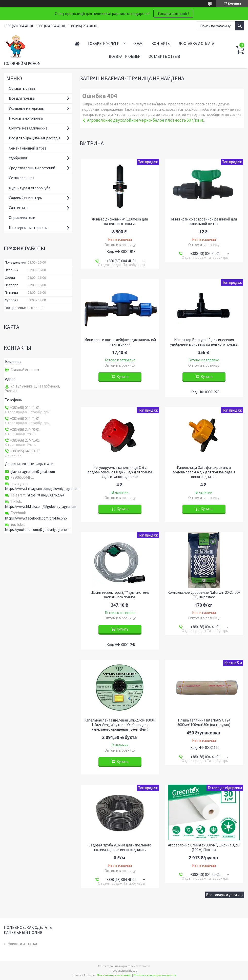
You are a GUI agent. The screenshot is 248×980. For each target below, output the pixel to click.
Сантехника (19, 208)
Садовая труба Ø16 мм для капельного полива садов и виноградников (120, 847)
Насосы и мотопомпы (26, 118)
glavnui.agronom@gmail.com (33, 472)
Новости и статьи (22, 944)
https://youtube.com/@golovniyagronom (37, 530)
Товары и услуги (104, 43)
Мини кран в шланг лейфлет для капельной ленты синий (120, 342)
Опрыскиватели (22, 218)
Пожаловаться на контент (114, 975)
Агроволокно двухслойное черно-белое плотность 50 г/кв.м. (146, 120)
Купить (123, 376)
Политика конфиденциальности (155, 975)
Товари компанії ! (173, 13)
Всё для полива (22, 98)
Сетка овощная (22, 178)
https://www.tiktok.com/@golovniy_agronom (41, 506)
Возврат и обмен (125, 56)
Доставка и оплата (196, 43)
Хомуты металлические (28, 128)
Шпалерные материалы (28, 228)
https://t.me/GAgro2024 (45, 495)
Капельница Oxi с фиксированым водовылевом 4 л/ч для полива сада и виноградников (204, 472)
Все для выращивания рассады (34, 138)
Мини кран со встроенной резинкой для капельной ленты (204, 221)
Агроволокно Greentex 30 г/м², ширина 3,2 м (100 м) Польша (204, 847)
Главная (77, 43)
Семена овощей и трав (28, 148)
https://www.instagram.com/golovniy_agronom (42, 488)
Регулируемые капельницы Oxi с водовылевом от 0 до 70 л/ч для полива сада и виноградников (120, 472)
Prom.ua (144, 966)
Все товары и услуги (223, 895)
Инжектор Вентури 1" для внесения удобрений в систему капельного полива (204, 342)
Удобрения (18, 158)
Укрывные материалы (27, 108)
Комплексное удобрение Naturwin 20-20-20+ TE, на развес (204, 595)
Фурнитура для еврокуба (29, 188)
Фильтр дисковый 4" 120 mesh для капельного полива (120, 221)
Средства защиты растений (32, 168)
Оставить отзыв (164, 56)
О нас (138, 43)
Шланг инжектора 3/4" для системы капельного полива (120, 595)
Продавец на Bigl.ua (124, 970)
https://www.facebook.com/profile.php (36, 518)
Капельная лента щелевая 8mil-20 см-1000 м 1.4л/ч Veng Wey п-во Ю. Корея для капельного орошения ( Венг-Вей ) (120, 725)
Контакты (161, 43)
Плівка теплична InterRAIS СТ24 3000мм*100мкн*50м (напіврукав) (204, 723)
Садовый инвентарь (25, 198)
